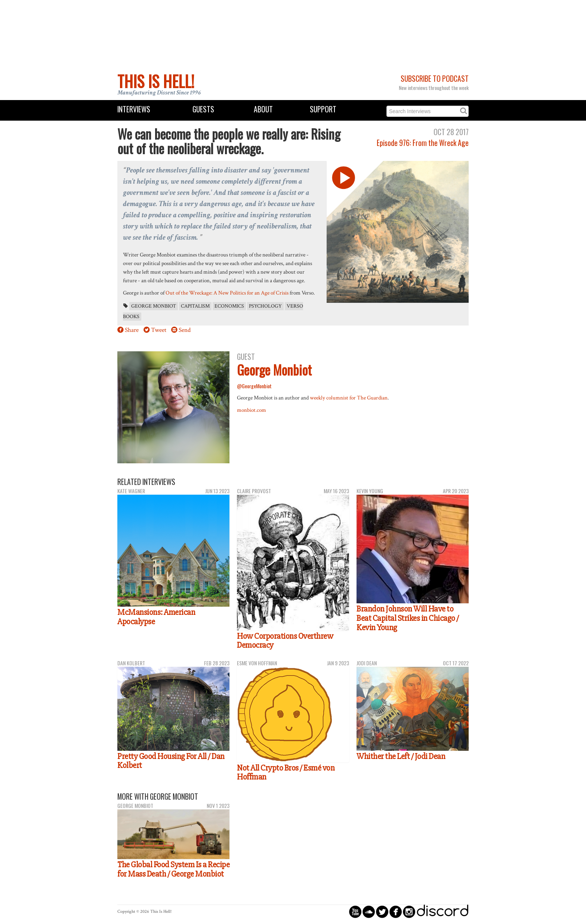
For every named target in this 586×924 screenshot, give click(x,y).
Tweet (159, 330)
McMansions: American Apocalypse (156, 617)
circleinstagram (409, 911)
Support (323, 109)
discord (442, 911)
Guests (203, 109)
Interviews (134, 109)
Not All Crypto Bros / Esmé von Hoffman (286, 773)
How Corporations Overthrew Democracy (285, 641)
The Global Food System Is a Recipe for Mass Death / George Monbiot (173, 869)
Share (132, 330)
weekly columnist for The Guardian (349, 398)
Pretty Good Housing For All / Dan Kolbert (171, 761)
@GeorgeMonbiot (254, 386)
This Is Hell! (156, 81)
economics (229, 306)
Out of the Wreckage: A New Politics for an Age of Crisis (227, 293)
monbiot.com (252, 410)
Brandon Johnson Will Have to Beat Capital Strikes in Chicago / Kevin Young (408, 618)
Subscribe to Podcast (435, 79)
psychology (265, 306)
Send (185, 330)
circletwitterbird (382, 911)
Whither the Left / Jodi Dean (401, 756)
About (263, 109)
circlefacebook (396, 911)
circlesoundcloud (369, 911)
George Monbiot (154, 306)
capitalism (195, 306)
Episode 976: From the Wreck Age (423, 143)
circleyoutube (355, 911)
